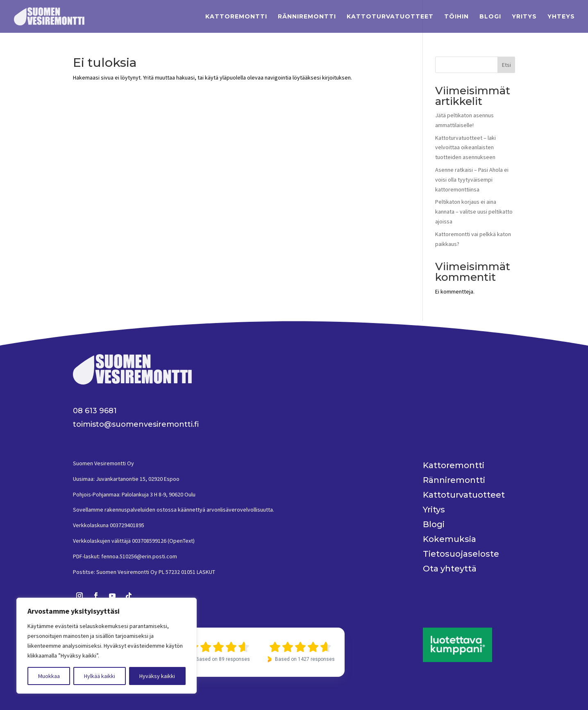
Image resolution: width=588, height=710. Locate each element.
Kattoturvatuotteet (390, 17)
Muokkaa (49, 676)
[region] (107, 646)
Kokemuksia (450, 539)
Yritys (524, 17)
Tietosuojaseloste (461, 554)
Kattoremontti (236, 17)
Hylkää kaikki (100, 676)
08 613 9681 (95, 411)
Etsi (506, 65)
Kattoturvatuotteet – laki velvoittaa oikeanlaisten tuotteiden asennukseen (465, 148)
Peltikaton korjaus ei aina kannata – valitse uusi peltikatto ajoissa (474, 212)
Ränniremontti (307, 17)
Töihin (456, 17)
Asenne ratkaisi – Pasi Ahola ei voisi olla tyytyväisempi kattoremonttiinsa (472, 180)
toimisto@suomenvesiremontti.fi (136, 424)
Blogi (490, 17)
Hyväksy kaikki (157, 676)
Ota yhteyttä (450, 569)
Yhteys (561, 17)
